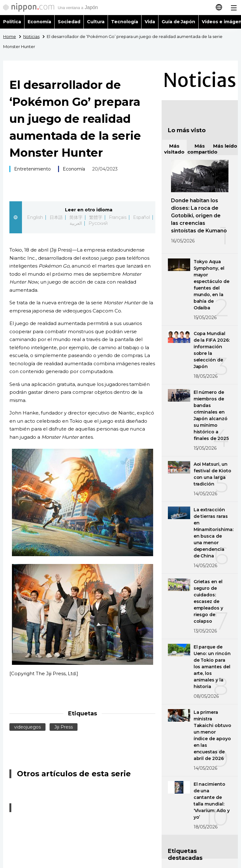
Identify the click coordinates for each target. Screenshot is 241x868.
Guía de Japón (179, 22)
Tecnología (125, 22)
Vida (150, 22)
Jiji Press (64, 727)
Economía (39, 22)
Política (12, 22)
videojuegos (27, 727)
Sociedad (69, 22)
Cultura (96, 22)
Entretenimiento (32, 169)
